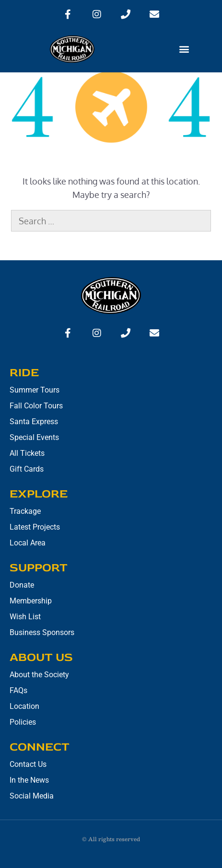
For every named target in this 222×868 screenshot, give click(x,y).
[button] (184, 49)
